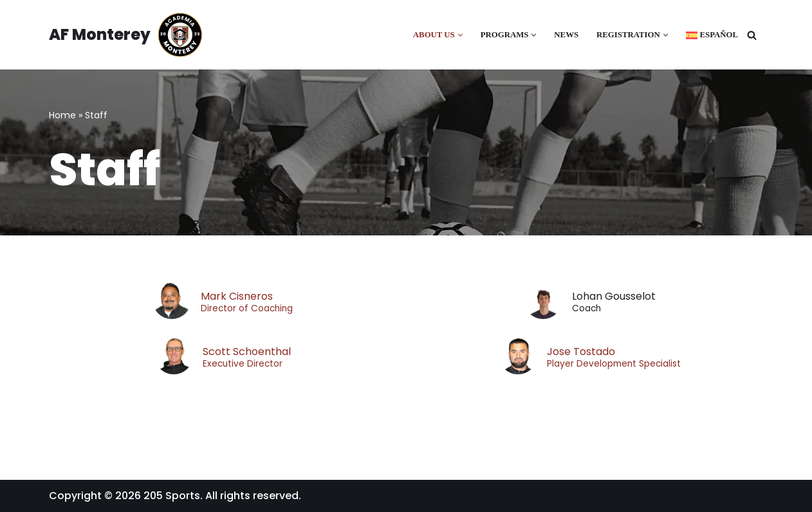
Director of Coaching (247, 309)
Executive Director (243, 364)
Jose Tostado (581, 352)
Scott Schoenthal (247, 352)
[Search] (752, 35)
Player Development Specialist (614, 364)
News (566, 35)
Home (62, 115)
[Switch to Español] (712, 35)
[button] (460, 35)
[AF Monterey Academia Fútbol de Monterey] (126, 35)
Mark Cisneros (237, 296)
